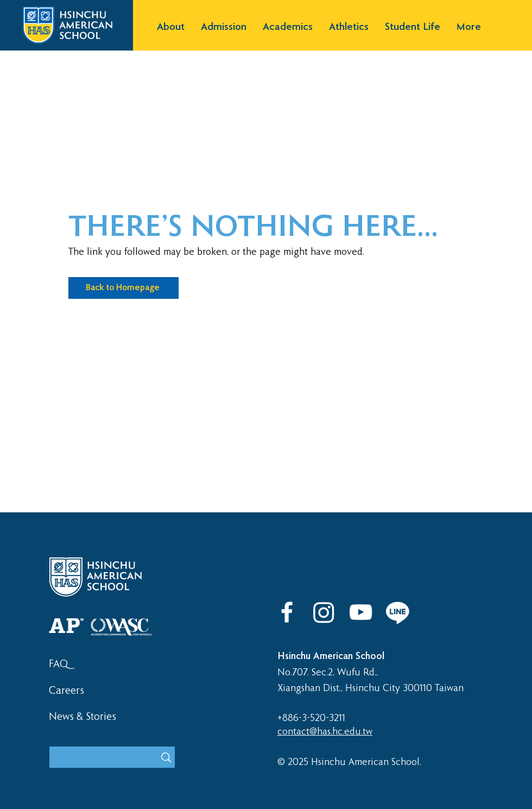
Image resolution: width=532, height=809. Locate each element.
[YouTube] (361, 612)
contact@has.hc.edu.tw (325, 732)
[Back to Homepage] (123, 288)
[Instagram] (324, 612)
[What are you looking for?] (94, 758)
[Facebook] (287, 612)
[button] (171, 27)
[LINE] (398, 612)
